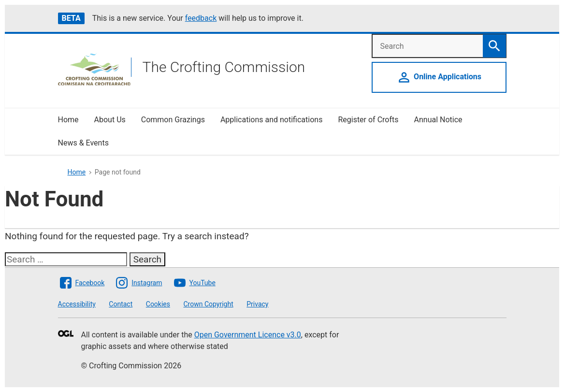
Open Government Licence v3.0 (248, 335)
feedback (201, 18)
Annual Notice (439, 120)
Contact (121, 304)
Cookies (158, 304)
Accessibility (77, 304)
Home (68, 120)
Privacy (257, 304)
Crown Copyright (208, 304)
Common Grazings (173, 120)
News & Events (83, 143)
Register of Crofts (368, 120)
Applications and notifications (271, 120)
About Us (110, 120)
